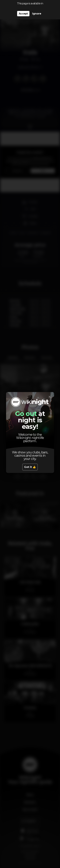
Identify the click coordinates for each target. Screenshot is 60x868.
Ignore (37, 14)
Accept (23, 14)
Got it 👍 (30, 467)
